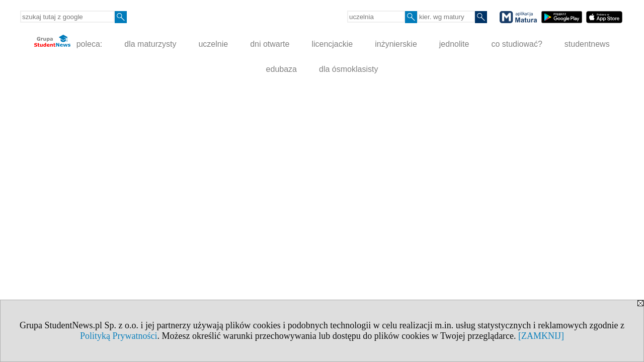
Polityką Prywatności (119, 336)
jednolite (454, 44)
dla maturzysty (150, 44)
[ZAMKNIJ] (541, 336)
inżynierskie (396, 44)
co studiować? (516, 44)
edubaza (281, 69)
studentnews (587, 44)
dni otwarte (270, 44)
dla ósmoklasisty (348, 69)
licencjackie (332, 44)
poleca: (68, 41)
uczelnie (213, 44)
